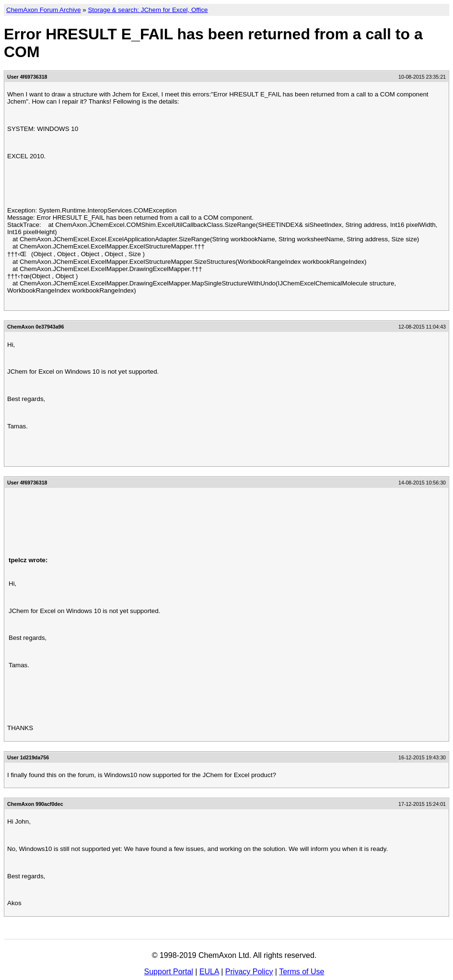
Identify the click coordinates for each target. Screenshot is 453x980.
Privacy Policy (249, 972)
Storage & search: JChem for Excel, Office (148, 10)
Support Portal (169, 972)
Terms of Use (302, 972)
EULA (209, 972)
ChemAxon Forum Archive (44, 10)
